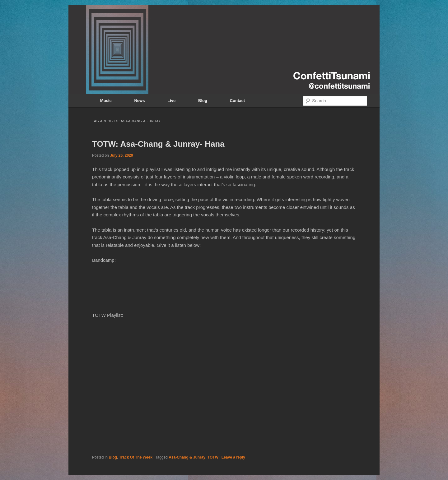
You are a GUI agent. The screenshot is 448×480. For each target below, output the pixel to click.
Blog (203, 101)
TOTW (213, 457)
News (139, 101)
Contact (237, 101)
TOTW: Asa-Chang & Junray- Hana (158, 144)
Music (106, 101)
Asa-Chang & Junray (187, 457)
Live (171, 101)
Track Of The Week (136, 457)
